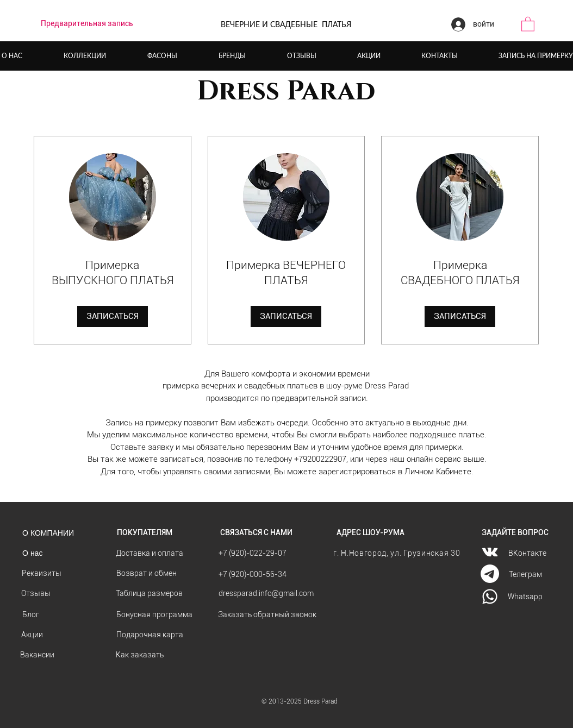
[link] (113, 273)
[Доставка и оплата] (150, 553)
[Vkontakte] (490, 552)
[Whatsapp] (525, 597)
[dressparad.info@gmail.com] (266, 594)
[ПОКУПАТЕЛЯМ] (145, 533)
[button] (528, 24)
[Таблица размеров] (149, 594)
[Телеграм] (525, 575)
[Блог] (30, 615)
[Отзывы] (36, 594)
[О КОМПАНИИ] (48, 533)
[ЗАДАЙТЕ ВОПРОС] (515, 533)
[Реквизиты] (41, 573)
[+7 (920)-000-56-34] (253, 575)
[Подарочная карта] (150, 635)
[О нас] (32, 553)
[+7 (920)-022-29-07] (253, 553)
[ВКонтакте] (527, 553)
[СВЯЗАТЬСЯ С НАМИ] (256, 533)
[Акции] (32, 635)
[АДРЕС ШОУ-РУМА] (370, 533)
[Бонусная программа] (154, 615)
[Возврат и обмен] (147, 573)
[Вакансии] (37, 655)
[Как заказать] (139, 655)
